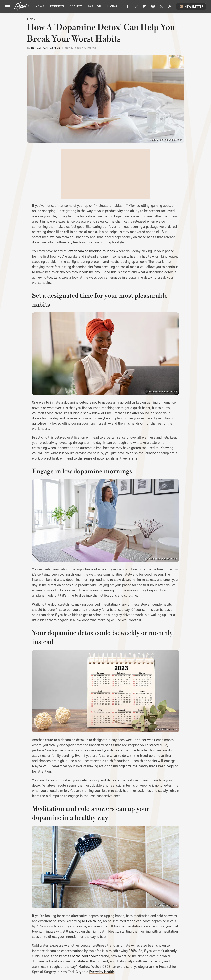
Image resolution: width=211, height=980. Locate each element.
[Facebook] (128, 8)
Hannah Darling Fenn (46, 48)
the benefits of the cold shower (77, 956)
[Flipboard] (145, 8)
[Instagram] (153, 8)
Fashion (94, 6)
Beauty (76, 6)
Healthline (94, 921)
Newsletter (191, 6)
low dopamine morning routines (91, 251)
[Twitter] (161, 8)
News (40, 6)
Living (112, 6)
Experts (57, 6)
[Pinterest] (136, 8)
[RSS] (170, 8)
